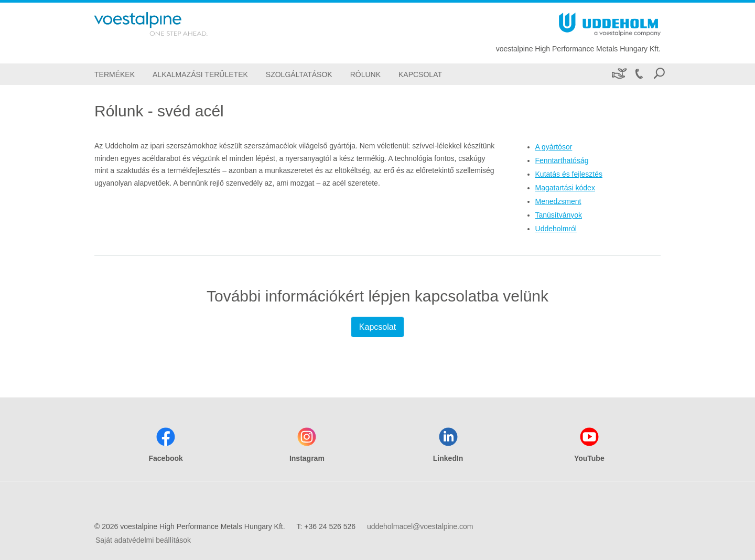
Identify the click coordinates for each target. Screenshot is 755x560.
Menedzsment (558, 201)
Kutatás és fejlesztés (569, 174)
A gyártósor (554, 147)
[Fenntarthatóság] (618, 74)
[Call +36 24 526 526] (639, 74)
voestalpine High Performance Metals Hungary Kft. (578, 49)
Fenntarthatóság (562, 160)
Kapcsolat (377, 327)
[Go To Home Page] (165, 24)
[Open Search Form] (659, 74)
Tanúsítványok (559, 215)
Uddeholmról (556, 229)
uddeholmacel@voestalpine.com (420, 526)
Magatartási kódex (565, 188)
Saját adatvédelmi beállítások (143, 540)
